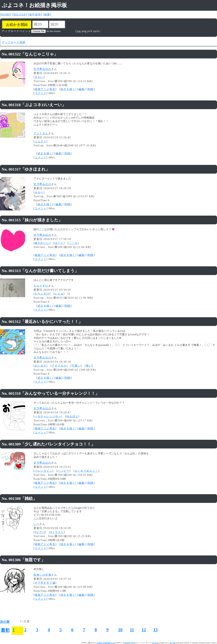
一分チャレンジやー (48, 416)
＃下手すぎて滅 (45, 583)
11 (132, 630)
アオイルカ (59, 366)
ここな (73, 243)
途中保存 (35, 14)
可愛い (76, 366)
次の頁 (5, 622)
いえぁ (59, 294)
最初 (5, 630)
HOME (6, 14)
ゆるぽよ (72, 416)
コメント (41, 93)
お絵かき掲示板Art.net (106, 643)
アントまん (41, 133)
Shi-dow (155, 643)
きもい (39, 77)
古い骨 (172, 643)
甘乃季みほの (42, 69)
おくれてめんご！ (87, 471)
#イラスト (57, 532)
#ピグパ (40, 532)
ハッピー (64, 471)
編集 (82, 89)
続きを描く (68, 89)
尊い (89, 366)
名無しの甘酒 (42, 575)
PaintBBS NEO (129, 643)
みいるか (41, 366)
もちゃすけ (41, 286)
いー (36, 524)
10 (120, 630)
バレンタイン (44, 471)
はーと (59, 243)
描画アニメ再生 (45, 89)
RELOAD (20, 14)
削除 (91, 89)
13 (156, 630)
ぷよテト (41, 141)
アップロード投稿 (14, 42)
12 (144, 630)
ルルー (39, 192)
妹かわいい (42, 243)
